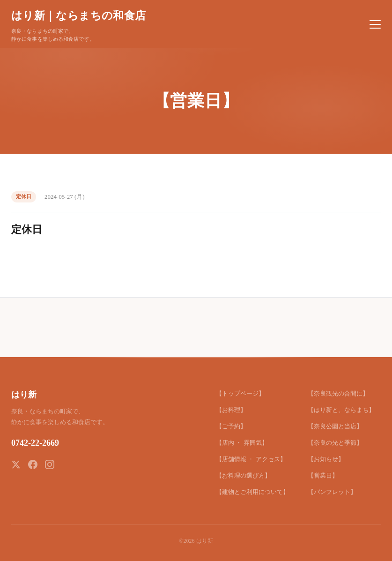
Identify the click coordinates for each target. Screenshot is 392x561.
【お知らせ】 (326, 459)
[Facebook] (33, 464)
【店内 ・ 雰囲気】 (242, 443)
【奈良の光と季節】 (335, 443)
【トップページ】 (240, 393)
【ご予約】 (231, 426)
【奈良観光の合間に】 (338, 393)
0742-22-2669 (35, 443)
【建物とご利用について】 (252, 492)
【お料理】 (231, 410)
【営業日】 (323, 475)
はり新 (24, 395)
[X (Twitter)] (16, 464)
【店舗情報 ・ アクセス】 (251, 459)
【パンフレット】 (332, 492)
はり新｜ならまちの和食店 (78, 15)
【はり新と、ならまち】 (341, 410)
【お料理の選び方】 (243, 475)
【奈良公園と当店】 (335, 426)
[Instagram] (50, 464)
